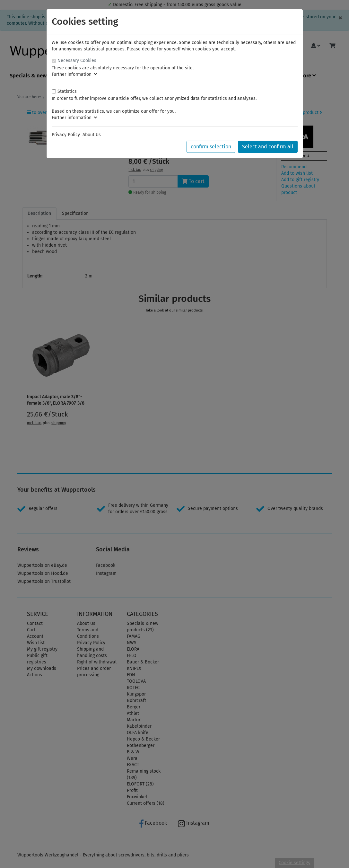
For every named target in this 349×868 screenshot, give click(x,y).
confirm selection (211, 147)
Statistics (67, 91)
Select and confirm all (268, 147)
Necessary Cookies (77, 61)
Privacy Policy (66, 135)
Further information (74, 74)
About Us (92, 135)
